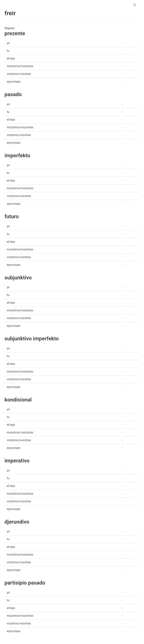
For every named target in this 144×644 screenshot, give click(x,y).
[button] (135, 5)
